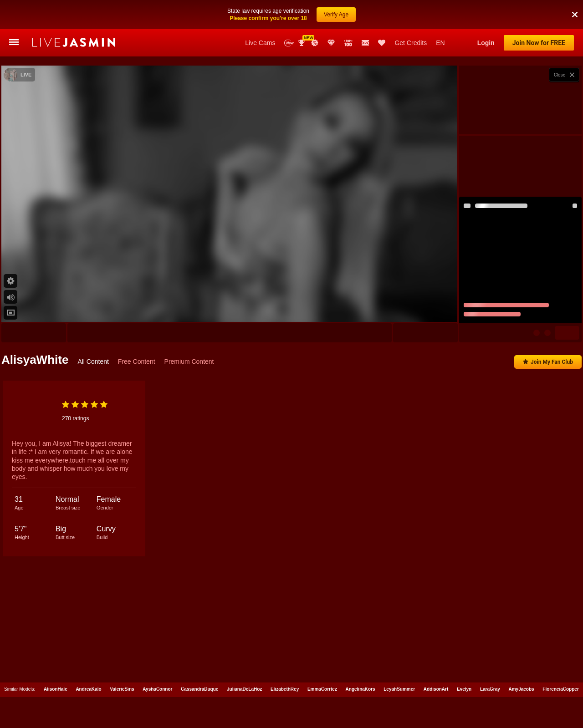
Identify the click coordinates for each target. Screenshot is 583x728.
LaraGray (490, 687)
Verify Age (336, 15)
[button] (575, 15)
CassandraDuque (199, 687)
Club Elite (331, 43)
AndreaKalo (88, 687)
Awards (302, 43)
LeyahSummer (399, 687)
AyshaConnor (157, 687)
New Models (289, 43)
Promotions (315, 43)
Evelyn (464, 687)
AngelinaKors (361, 687)
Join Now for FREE (539, 43)
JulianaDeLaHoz (244, 687)
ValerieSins (122, 687)
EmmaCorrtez (322, 687)
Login (486, 43)
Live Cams (260, 43)
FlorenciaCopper (560, 687)
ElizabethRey (285, 687)
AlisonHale (56, 687)
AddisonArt (436, 687)
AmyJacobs (522, 687)
